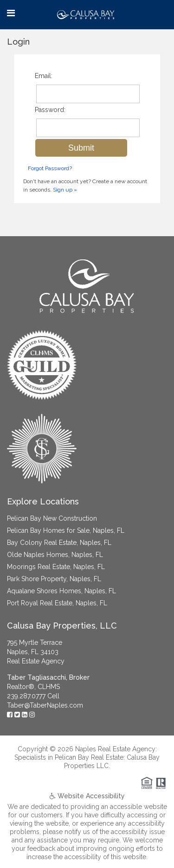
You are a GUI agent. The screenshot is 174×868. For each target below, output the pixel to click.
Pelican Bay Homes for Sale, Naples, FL (66, 530)
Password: (50, 110)
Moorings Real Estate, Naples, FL (56, 567)
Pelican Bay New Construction (52, 518)
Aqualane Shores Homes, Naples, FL (61, 591)
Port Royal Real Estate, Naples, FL (57, 603)
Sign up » (65, 190)
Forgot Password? (50, 168)
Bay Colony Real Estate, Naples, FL (59, 543)
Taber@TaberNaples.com (45, 705)
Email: (44, 76)
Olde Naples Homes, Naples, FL (55, 555)
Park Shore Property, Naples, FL (54, 579)
